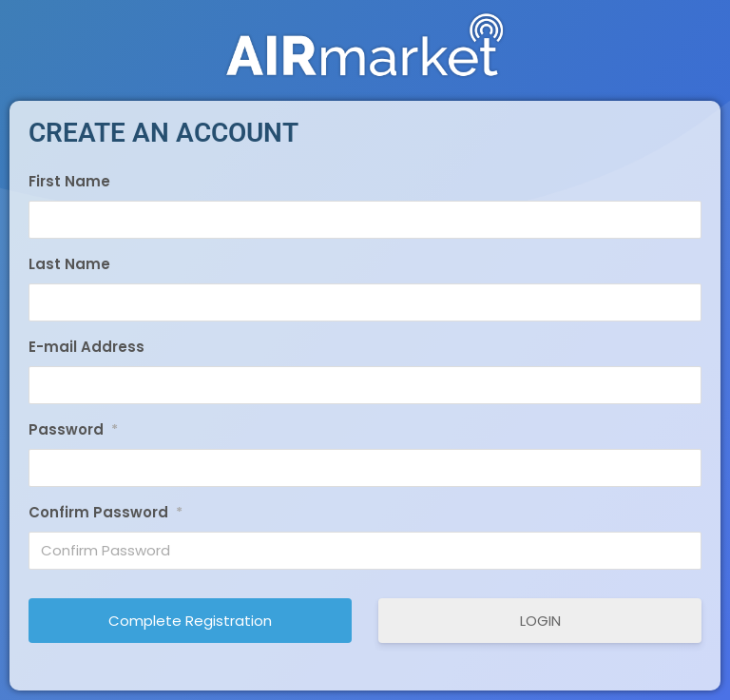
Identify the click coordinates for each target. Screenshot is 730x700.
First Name (69, 181)
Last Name (69, 264)
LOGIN (540, 621)
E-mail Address (86, 347)
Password (73, 430)
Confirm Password (106, 513)
